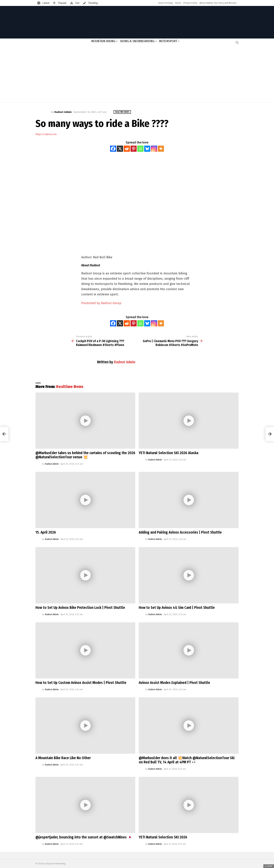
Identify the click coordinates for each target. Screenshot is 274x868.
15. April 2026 (46, 532)
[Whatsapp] (140, 149)
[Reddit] (127, 149)
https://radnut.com (46, 134)
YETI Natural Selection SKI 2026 (163, 837)
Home (178, 3)
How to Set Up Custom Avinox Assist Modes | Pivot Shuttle (81, 683)
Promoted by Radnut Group (101, 303)
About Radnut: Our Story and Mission (218, 3)
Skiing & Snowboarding (137, 41)
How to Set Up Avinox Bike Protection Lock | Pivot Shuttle (80, 608)
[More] (161, 149)
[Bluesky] (147, 149)
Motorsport (168, 41)
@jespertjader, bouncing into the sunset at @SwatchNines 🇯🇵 (84, 837)
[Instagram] (154, 149)
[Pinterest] (134, 149)
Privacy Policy (190, 3)
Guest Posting (165, 3)
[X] (120, 149)
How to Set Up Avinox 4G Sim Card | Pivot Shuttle (177, 608)
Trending (93, 3)
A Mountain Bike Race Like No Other (63, 758)
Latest (46, 3)
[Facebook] (113, 149)
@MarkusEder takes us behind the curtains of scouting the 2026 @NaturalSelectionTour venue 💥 (85, 455)
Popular (62, 3)
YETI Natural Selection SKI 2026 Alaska (169, 453)
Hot (77, 3)
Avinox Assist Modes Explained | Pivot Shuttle (174, 683)
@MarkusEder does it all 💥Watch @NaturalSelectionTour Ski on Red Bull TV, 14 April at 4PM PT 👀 (187, 760)
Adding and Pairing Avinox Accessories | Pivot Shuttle (180, 532)
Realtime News (70, 387)
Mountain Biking (103, 41)
